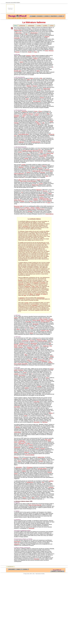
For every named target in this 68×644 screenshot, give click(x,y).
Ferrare (36, 115)
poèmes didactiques (19, 174)
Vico (50, 361)
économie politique (42, 341)
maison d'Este (50, 153)
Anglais (28, 284)
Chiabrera (43, 330)
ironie (37, 286)
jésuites (18, 427)
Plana (24, 442)
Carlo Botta (36, 402)
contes (27, 99)
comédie (23, 165)
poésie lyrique (47, 89)
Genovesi (32, 341)
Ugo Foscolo (22, 375)
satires (29, 155)
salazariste (17, 544)
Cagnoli (20, 442)
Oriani (16, 442)
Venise (36, 111)
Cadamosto (21, 142)
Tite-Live (45, 191)
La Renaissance (31, 26)
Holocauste (31, 528)
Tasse (36, 52)
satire (36, 122)
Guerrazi (41, 461)
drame (39, 124)
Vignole (32, 208)
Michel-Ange (36, 151)
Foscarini (26, 345)
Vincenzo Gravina (45, 322)
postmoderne (17, 541)
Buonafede (25, 364)
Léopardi (36, 379)
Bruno (30, 361)
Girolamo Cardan (31, 209)
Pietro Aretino (23, 181)
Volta (51, 346)
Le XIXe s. (52, 26)
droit (50, 343)
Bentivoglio (36, 324)
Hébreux (51, 413)
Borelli (34, 320)
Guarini (28, 172)
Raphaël (24, 151)
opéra (33, 167)
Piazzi (49, 441)
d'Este (24, 115)
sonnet (21, 62)
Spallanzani (46, 346)
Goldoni (52, 356)
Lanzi (28, 360)
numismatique (18, 432)
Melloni (16, 452)
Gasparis (31, 447)
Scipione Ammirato (44, 199)
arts (23, 116)
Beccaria (29, 347)
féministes (37, 559)
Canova (52, 369)
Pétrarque (51, 51)
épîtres (45, 294)
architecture (22, 209)
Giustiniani (49, 200)
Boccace (17, 52)
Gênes (44, 200)
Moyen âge (18, 33)
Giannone (39, 339)
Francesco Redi (50, 320)
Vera (43, 482)
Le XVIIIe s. (45, 26)
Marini (18, 329)
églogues (38, 294)
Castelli (51, 319)
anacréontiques (41, 298)
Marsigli (16, 345)
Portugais (43, 283)
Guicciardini (42, 195)
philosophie (19, 467)
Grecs (47, 378)
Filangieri (22, 343)
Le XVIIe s (39, 26)
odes (25, 295)
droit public (28, 322)
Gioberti (24, 471)
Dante (47, 51)
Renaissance (34, 33)
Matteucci (27, 452)
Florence (42, 97)
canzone (22, 298)
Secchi (37, 449)
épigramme (27, 286)
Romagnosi (30, 467)
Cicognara (21, 370)
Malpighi (39, 320)
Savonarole (37, 422)
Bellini (43, 320)
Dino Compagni (37, 101)
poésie (49, 151)
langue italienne (49, 214)
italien (34, 56)
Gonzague (17, 115)
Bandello (30, 211)
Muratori (47, 170)
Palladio (38, 208)
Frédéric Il (35, 58)
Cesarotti (21, 345)
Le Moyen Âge (22, 26)
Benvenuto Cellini (18, 206)
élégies (31, 294)
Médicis (26, 114)
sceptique (51, 481)
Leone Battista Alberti (23, 134)
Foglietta (22, 201)
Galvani (50, 440)
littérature (16, 116)
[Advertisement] (60, 9)
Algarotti (20, 364)
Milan (48, 114)
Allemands (21, 284)
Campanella (41, 360)
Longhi (16, 370)
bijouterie (17, 208)
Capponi (35, 199)
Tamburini (21, 347)
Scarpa (16, 347)
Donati (31, 445)
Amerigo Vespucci (36, 142)
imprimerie (24, 111)
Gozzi (35, 345)
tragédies (16, 374)
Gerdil (28, 469)
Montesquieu (34, 343)
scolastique (44, 361)
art (22, 192)
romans (24, 458)
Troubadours (35, 305)
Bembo (20, 200)
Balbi (29, 443)
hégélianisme (30, 482)
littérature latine (18, 30)
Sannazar (43, 172)
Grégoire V (29, 56)
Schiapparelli (17, 447)
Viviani (41, 319)
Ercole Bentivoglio (32, 181)
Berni (47, 176)
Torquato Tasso (43, 156)
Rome (40, 111)
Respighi (43, 449)
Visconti (37, 114)
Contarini (36, 200)
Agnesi (37, 347)
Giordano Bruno (41, 209)
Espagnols (36, 283)
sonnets (39, 90)
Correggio (29, 151)
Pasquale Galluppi (42, 469)
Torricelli (45, 319)
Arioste (30, 52)
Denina (51, 359)
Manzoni (16, 457)
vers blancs (26, 226)
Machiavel (21, 167)
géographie (21, 443)
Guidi (47, 330)
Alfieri (26, 355)
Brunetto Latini (18, 71)
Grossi (19, 461)
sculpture (27, 208)
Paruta (50, 194)
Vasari (49, 203)
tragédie (26, 158)
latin (27, 34)
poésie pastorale (36, 171)
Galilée (16, 318)
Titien (42, 151)
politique (45, 155)
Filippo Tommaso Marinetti (35, 505)
